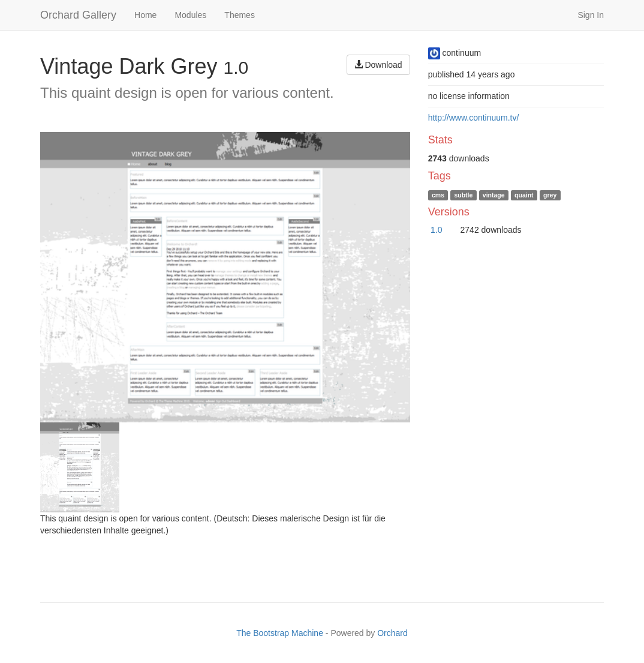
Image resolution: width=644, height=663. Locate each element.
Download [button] (378, 65)
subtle (463, 195)
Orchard (392, 633)
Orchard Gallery (78, 15)
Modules (190, 15)
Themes (240, 15)
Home (145, 15)
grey (550, 195)
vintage (494, 195)
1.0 (436, 230)
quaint (524, 195)
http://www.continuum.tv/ (474, 118)
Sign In (591, 15)
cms (438, 195)
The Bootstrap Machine (280, 633)
